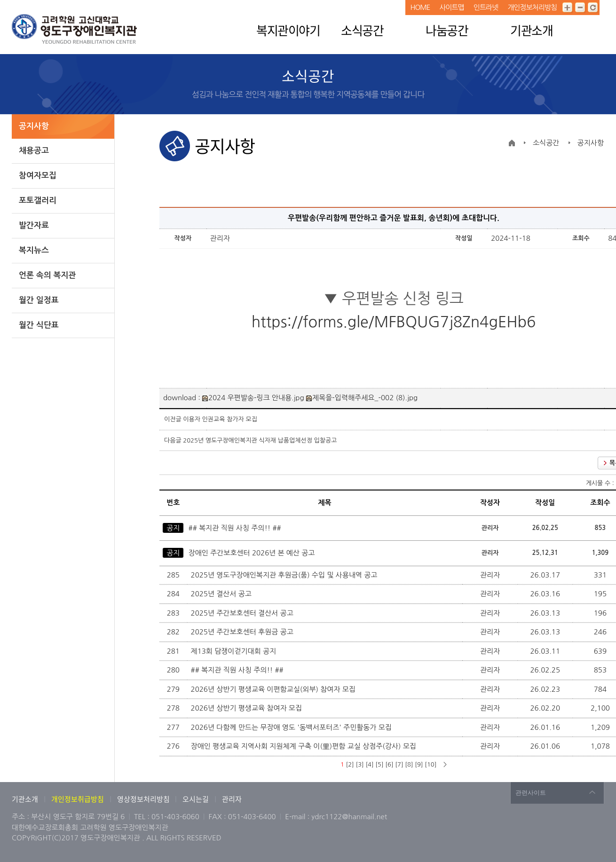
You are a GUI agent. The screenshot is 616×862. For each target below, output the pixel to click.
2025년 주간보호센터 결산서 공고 (243, 613)
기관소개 (531, 30)
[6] (389, 764)
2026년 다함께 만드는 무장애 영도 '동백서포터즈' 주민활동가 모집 (292, 727)
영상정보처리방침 (144, 799)
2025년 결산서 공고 (222, 594)
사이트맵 (451, 7)
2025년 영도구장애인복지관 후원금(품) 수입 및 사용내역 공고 (285, 575)
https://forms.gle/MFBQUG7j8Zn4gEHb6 (394, 322)
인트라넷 (486, 7)
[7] (399, 764)
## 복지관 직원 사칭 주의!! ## (235, 528)
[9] (419, 764)
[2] (350, 764)
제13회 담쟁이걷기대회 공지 (235, 651)
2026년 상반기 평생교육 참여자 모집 (248, 708)
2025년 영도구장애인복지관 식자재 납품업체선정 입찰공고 (260, 440)
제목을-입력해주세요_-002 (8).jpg (362, 398)
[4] (369, 764)
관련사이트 (531, 793)
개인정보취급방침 (78, 799)
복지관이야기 (288, 30)
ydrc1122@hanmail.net (349, 817)
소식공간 (362, 30)
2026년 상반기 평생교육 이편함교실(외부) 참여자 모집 (274, 689)
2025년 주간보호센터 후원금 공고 (243, 632)
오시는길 (196, 799)
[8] (409, 764)
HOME (420, 7)
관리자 (232, 799)
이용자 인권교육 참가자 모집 (220, 419)
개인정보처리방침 (532, 7)
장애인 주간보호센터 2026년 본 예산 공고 (252, 553)
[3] (359, 764)
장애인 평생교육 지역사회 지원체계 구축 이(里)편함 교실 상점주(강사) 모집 (304, 746)
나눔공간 (447, 30)
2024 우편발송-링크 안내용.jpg (253, 398)
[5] (379, 764)
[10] (430, 764)
